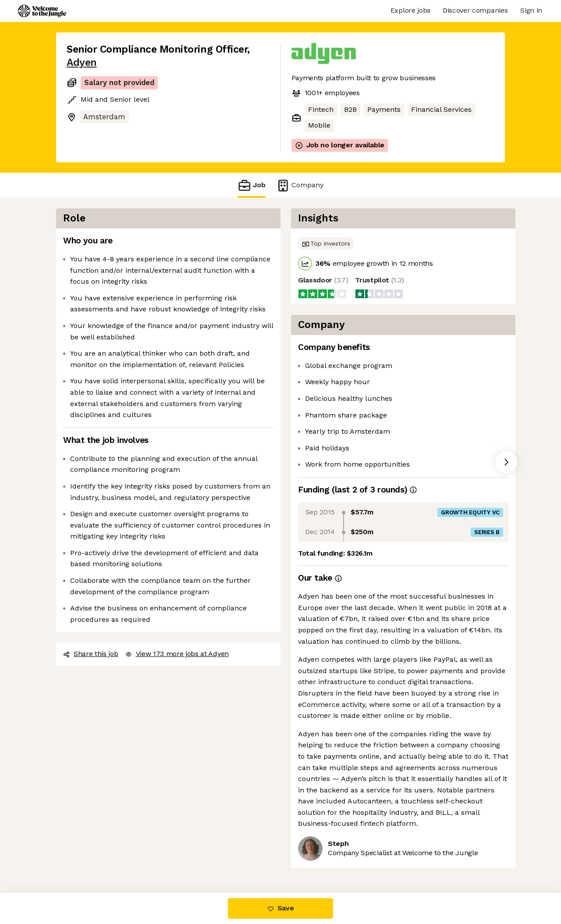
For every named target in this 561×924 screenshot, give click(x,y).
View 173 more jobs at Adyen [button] (177, 654)
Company (300, 185)
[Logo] (42, 11)
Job (252, 185)
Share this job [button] (91, 654)
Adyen (82, 62)
